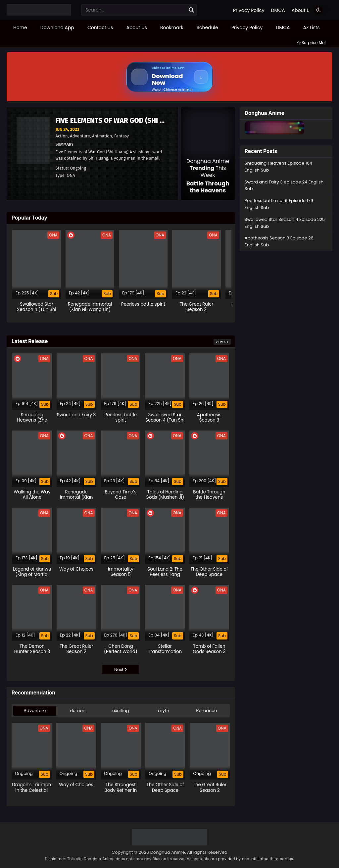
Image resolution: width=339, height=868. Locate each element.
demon (78, 711)
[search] (191, 10)
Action (61, 136)
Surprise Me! (311, 43)
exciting (121, 711)
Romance (207, 711)
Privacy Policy (249, 10)
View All (222, 342)
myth (164, 711)
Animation (102, 136)
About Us (302, 10)
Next (121, 669)
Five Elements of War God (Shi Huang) (120, 121)
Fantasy (121, 136)
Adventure (80, 136)
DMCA (278, 10)
